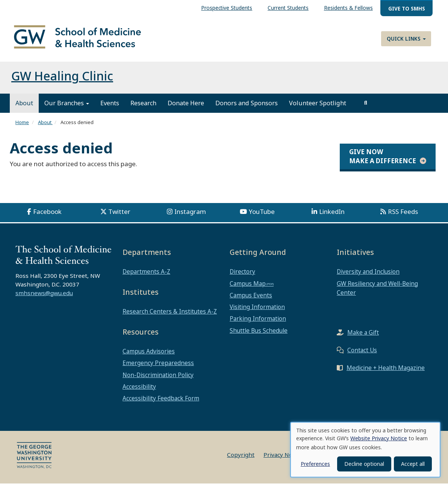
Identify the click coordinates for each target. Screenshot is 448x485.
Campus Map (248, 285)
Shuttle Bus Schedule (259, 332)
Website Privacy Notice (379, 438)
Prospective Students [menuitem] (227, 8)
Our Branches (67, 105)
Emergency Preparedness (158, 364)
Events (110, 105)
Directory (242, 273)
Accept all (413, 464)
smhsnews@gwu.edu (44, 294)
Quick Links (406, 39)
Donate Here (186, 105)
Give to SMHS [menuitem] (407, 8)
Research (143, 105)
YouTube (262, 213)
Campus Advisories (149, 353)
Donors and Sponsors (247, 105)
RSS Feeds (403, 213)
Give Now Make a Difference (383, 157)
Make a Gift (363, 334)
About (24, 105)
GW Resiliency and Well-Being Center (377, 289)
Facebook (47, 213)
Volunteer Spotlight (318, 105)
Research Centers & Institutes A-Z (170, 313)
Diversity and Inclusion (368, 273)
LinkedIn (332, 213)
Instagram (190, 213)
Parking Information (258, 320)
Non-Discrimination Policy (158, 376)
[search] (366, 105)
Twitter (119, 213)
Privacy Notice (283, 456)
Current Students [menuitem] (288, 8)
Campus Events (251, 296)
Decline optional (364, 464)
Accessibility (139, 388)
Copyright (241, 456)
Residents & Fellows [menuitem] (348, 8)
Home (22, 124)
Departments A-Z (146, 273)
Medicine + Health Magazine (386, 369)
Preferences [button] (315, 464)
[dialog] (365, 450)
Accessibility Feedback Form (161, 399)
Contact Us (362, 352)
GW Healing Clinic (62, 77)
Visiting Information (257, 308)
